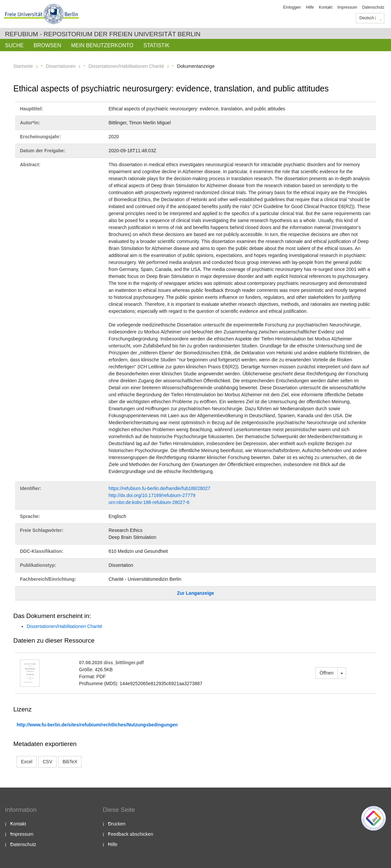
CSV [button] (47, 762)
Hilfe (310, 7)
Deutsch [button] (370, 18)
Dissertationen (61, 66)
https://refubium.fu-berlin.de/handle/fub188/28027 (159, 488)
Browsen (47, 45)
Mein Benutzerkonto (102, 45)
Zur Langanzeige (196, 593)
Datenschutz (373, 7)
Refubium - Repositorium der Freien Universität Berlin (103, 34)
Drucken (117, 824)
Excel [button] (27, 762)
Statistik (157, 45)
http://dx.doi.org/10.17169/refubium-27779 (152, 495)
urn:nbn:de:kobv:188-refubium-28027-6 (149, 502)
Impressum (347, 7)
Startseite (23, 66)
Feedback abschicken (131, 834)
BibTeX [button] (70, 762)
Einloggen (292, 7)
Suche (14, 45)
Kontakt (326, 7)
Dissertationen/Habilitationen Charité (126, 66)
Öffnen (327, 673)
